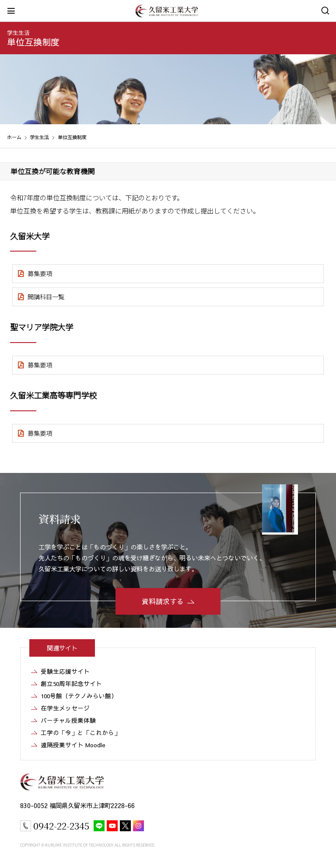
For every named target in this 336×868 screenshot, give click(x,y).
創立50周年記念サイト (71, 684)
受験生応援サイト (65, 671)
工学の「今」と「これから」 (80, 733)
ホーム (14, 137)
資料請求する (163, 601)
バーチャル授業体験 (68, 720)
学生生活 (39, 137)
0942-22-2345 (61, 826)
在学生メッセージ (65, 708)
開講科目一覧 (46, 296)
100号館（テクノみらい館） (79, 696)
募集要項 (40, 273)
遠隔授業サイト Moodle (73, 745)
